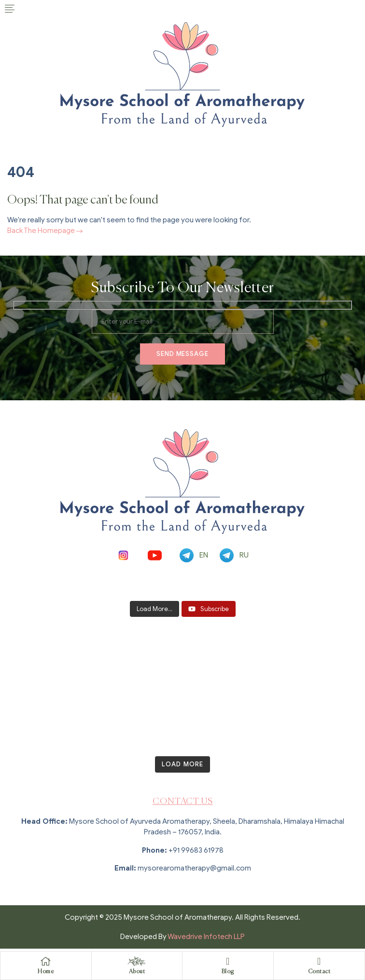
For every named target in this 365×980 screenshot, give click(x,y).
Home (46, 972)
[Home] (46, 961)
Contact (319, 972)
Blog (228, 972)
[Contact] (319, 961)
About (137, 972)
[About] (137, 961)
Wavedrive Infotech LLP (206, 937)
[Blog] (228, 961)
